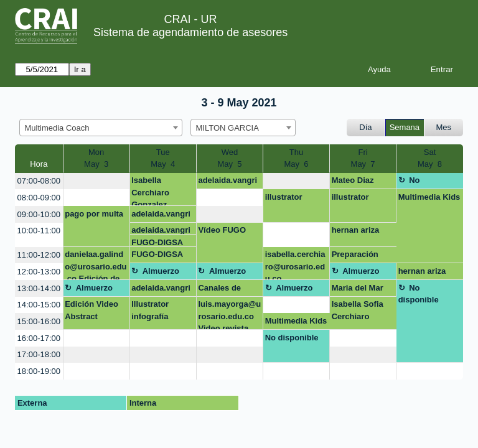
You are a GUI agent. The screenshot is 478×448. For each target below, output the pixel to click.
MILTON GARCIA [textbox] (227, 128)
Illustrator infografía (150, 310)
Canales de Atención (219, 290)
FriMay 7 (363, 158)
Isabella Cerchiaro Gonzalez (150, 191)
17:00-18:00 (39, 354)
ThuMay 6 (297, 158)
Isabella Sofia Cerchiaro (358, 310)
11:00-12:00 (39, 255)
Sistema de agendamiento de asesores (190, 32)
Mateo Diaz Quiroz (353, 182)
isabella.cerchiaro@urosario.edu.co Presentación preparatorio (295, 265)
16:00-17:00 (39, 338)
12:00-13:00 (39, 272)
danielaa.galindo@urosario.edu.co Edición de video (96, 265)
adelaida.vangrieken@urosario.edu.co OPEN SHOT (228, 182)
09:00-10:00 (39, 214)
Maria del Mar (358, 288)
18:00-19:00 (39, 371)
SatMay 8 (430, 158)
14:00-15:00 (39, 305)
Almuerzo (161, 271)
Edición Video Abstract (91, 310)
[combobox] (101, 128)
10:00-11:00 (39, 231)
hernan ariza (356, 230)
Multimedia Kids (429, 197)
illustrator (284, 197)
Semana (405, 127)
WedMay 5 (229, 158)
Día (365, 127)
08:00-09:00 (39, 198)
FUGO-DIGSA (157, 242)
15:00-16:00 (39, 321)
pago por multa (94, 214)
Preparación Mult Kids (355, 256)
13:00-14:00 (39, 288)
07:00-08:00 (39, 181)
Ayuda (379, 69)
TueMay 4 (163, 158)
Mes (444, 127)
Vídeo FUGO (222, 230)
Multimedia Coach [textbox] (57, 128)
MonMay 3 (96, 158)
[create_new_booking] (96, 181)
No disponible (419, 182)
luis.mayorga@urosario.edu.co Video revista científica (229, 315)
